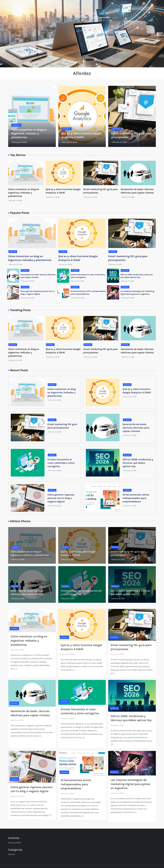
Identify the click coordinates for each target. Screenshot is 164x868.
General (16, 125)
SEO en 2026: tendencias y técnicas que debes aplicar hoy (138, 463)
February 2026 (15, 843)
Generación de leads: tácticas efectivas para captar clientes (136, 428)
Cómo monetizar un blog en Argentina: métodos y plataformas (29, 133)
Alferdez (82, 73)
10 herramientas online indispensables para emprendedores (136, 498)
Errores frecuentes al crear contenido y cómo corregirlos (61, 463)
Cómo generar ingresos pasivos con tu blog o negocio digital (61, 498)
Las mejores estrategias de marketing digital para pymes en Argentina (130, 784)
